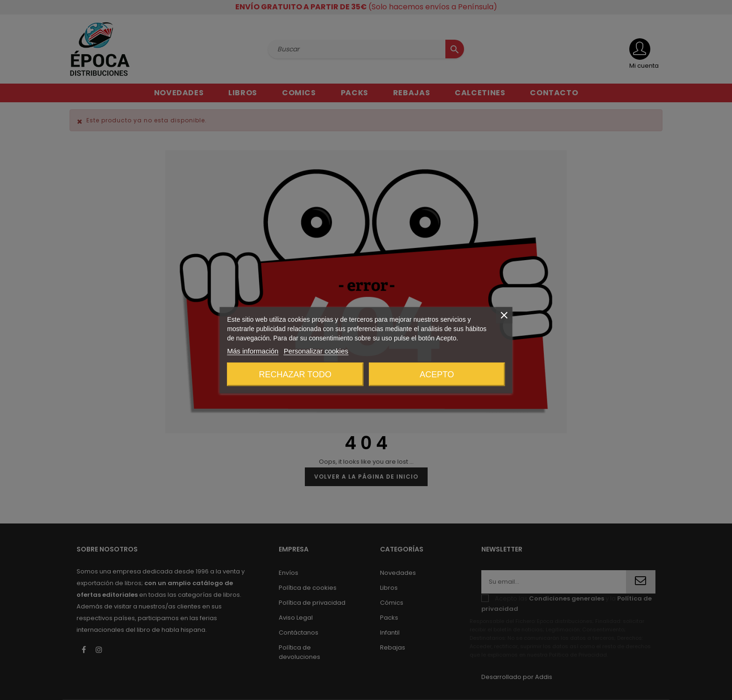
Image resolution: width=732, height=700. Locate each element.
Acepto (437, 374)
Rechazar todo (295, 374)
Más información (253, 350)
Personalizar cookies (316, 350)
